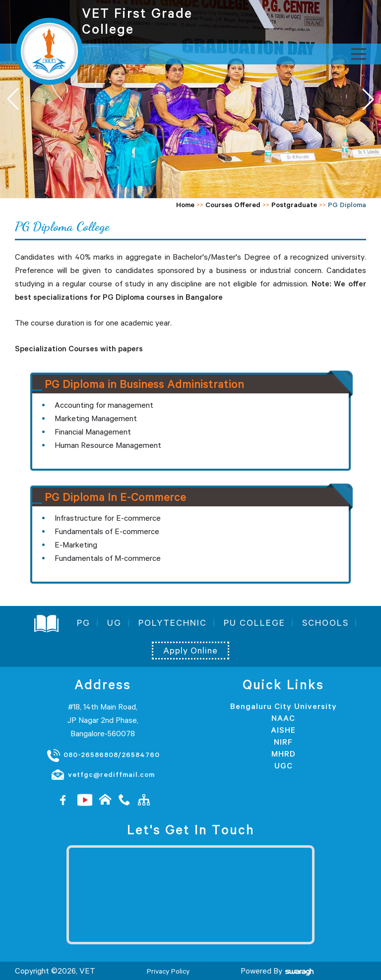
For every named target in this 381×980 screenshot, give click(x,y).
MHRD (284, 754)
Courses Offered (233, 205)
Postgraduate (294, 205)
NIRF (283, 742)
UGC (284, 765)
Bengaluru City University (284, 706)
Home (185, 205)
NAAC (283, 718)
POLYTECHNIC (173, 623)
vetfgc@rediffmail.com (103, 775)
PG (84, 623)
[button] (368, 99)
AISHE (283, 730)
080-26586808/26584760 (103, 755)
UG (114, 623)
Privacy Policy (168, 971)
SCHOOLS (325, 623)
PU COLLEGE (254, 623)
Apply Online (190, 651)
